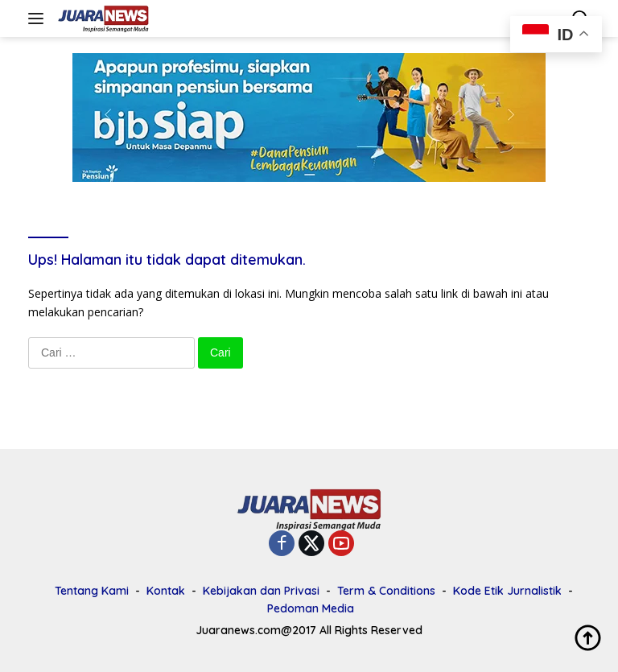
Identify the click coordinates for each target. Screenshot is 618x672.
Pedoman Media (311, 608)
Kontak (166, 591)
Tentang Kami (92, 591)
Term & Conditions (386, 591)
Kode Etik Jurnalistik (507, 591)
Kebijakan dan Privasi (261, 591)
